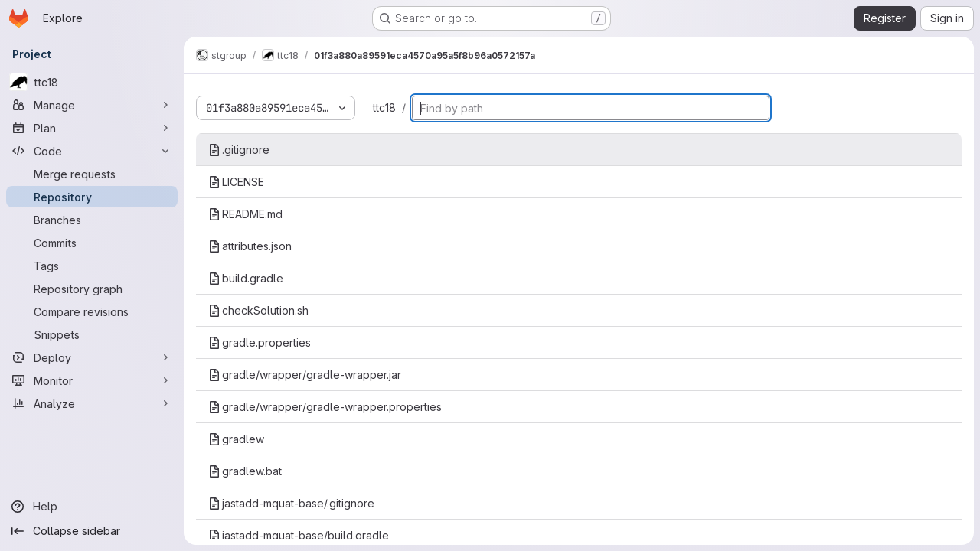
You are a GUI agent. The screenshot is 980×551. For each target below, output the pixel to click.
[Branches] (92, 220)
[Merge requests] (92, 174)
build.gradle (246, 278)
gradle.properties (260, 342)
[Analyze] (92, 403)
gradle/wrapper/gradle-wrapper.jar (305, 375)
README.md (245, 214)
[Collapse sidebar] (92, 531)
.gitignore (239, 150)
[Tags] (92, 266)
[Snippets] (92, 334)
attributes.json (250, 246)
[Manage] (92, 105)
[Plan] (92, 128)
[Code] (92, 151)
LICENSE (236, 182)
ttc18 (384, 108)
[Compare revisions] (92, 311)
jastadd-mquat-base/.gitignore (291, 503)
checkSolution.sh (258, 310)
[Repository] (92, 197)
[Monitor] (92, 380)
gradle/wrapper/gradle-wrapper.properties (325, 407)
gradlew (236, 439)
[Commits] (92, 243)
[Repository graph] (92, 289)
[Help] (92, 507)
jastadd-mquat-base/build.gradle (299, 535)
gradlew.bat (245, 471)
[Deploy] (92, 357)
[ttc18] (92, 82)
